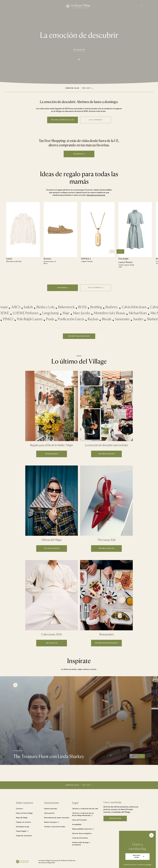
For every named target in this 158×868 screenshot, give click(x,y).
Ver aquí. (149, 865)
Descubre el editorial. (96, 195)
